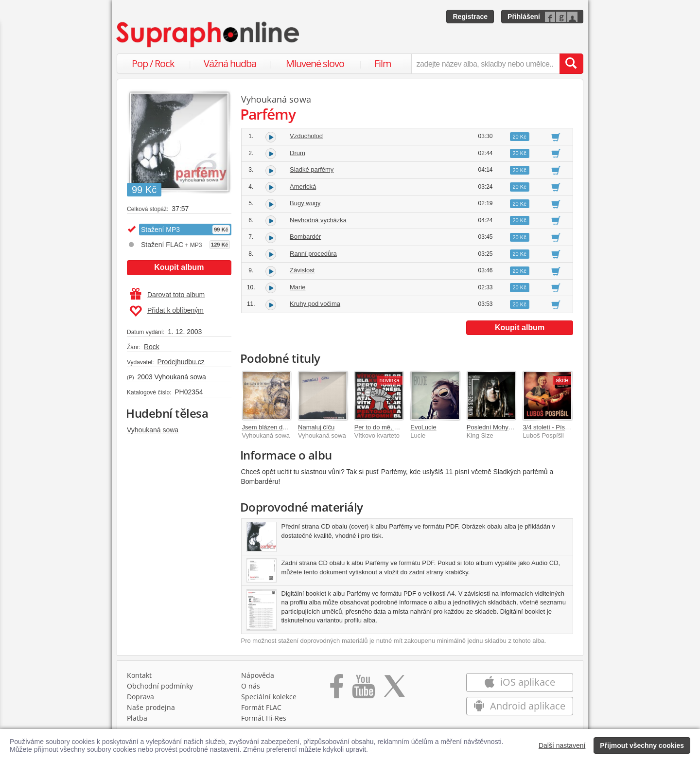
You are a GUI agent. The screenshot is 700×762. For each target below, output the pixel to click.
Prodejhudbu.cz (181, 362)
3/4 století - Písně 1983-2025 (563, 427)
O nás (251, 686)
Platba (137, 718)
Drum (297, 153)
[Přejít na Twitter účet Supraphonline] (394, 690)
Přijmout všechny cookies (642, 745)
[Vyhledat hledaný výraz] (571, 64)
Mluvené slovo (315, 63)
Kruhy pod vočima (315, 304)
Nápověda (258, 675)
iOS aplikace (519, 682)
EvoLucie (423, 427)
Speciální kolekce (269, 697)
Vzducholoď (306, 136)
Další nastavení (562, 745)
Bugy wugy (305, 203)
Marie (298, 287)
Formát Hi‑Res (264, 718)
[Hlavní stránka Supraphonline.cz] (209, 35)
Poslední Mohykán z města (505, 427)
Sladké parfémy (312, 169)
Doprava (140, 697)
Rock (152, 347)
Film (383, 63)
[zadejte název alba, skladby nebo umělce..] (485, 64)
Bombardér (305, 237)
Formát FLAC (261, 707)
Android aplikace (519, 706)
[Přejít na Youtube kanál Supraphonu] (363, 690)
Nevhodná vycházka (318, 220)
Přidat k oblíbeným (166, 311)
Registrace (470, 17)
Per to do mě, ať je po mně (392, 427)
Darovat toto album (167, 295)
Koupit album (179, 267)
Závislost (302, 270)
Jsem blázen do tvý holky (277, 427)
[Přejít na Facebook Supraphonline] (337, 690)
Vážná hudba (230, 63)
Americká (303, 186)
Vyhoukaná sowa (153, 430)
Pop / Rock (153, 63)
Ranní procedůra (313, 254)
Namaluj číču (316, 427)
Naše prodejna (151, 707)
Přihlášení (524, 17)
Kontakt (139, 675)
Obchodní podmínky (160, 686)
